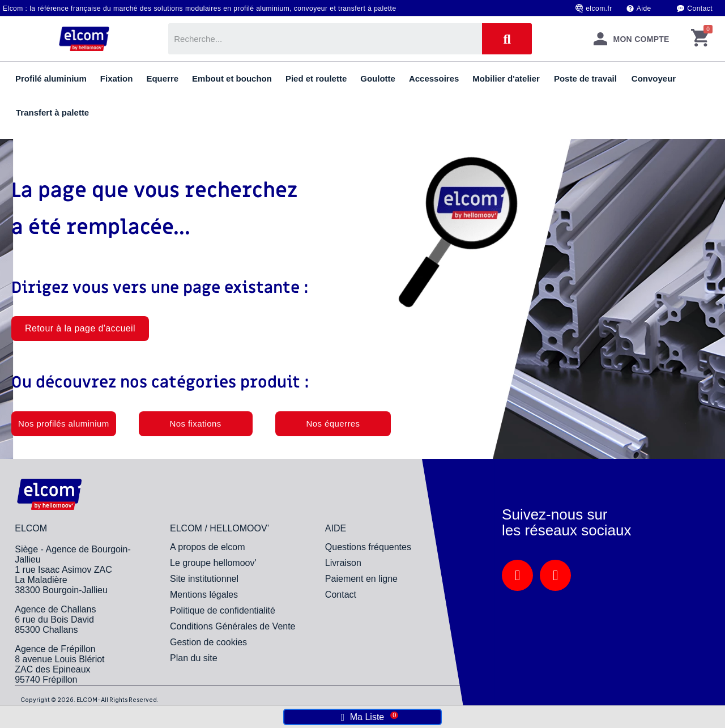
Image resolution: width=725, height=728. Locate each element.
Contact (700, 8)
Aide (644, 8)
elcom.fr (599, 8)
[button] (80, 329)
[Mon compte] (632, 39)
